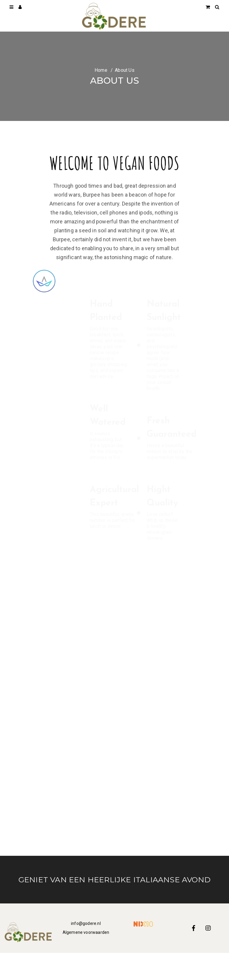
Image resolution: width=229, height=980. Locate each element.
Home (101, 70)
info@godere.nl (86, 923)
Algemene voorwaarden (86, 932)
